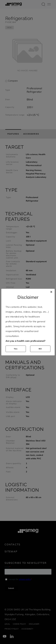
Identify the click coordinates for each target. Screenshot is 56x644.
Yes (16, 349)
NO (40, 349)
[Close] (51, 292)
